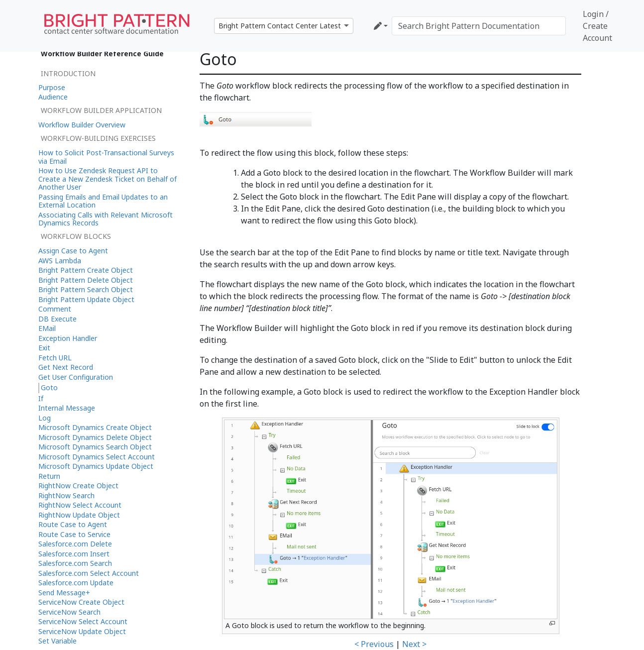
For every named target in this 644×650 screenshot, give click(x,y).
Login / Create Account (597, 26)
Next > (414, 644)
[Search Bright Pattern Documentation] (479, 26)
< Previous (374, 644)
